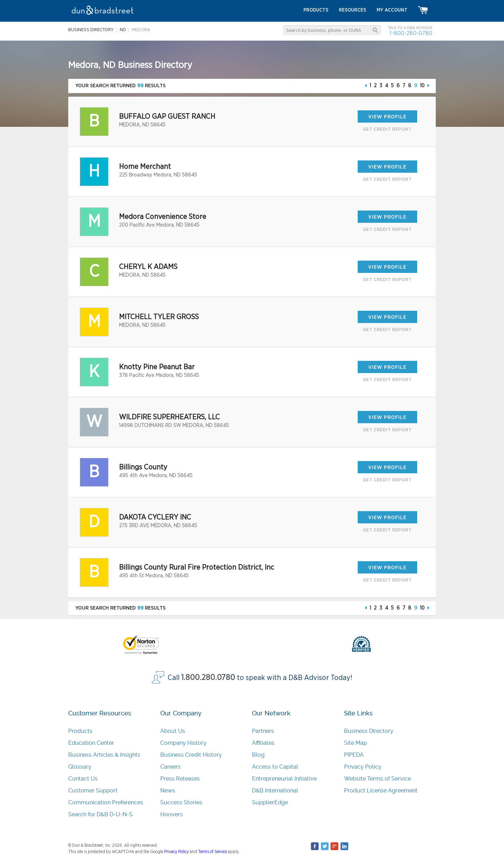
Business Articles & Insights (104, 755)
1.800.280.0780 (208, 678)
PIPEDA (354, 755)
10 (422, 86)
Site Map (356, 743)
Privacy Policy (363, 767)
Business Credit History (191, 755)
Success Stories (181, 802)
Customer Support (93, 791)
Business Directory (369, 731)
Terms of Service (212, 852)
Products (80, 731)
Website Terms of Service (377, 779)
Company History (183, 743)
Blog (258, 755)
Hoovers (171, 814)
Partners (263, 731)
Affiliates (263, 743)
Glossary (80, 767)
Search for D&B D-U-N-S (100, 814)
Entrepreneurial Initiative (284, 779)
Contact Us (83, 779)
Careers (170, 767)
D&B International (275, 791)
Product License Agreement (381, 791)
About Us (173, 731)
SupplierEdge (270, 802)
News (168, 791)
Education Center (91, 743)
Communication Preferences (106, 802)
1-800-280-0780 (411, 33)
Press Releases (180, 779)
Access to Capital (275, 767)
